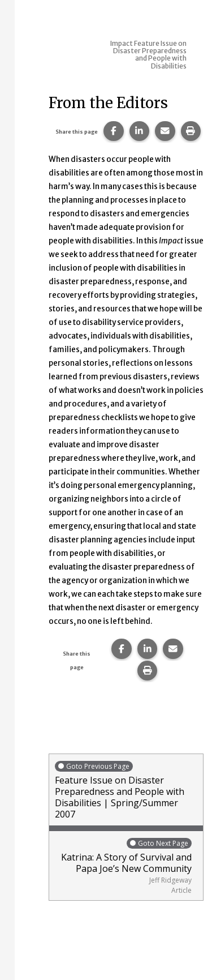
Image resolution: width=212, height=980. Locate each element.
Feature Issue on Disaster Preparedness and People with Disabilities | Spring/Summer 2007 (126, 790)
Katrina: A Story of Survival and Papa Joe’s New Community (123, 866)
